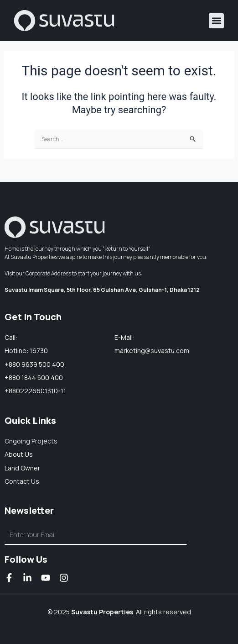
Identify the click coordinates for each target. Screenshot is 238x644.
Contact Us (22, 481)
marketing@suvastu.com (152, 351)
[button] (216, 21)
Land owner (22, 468)
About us (19, 454)
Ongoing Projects (31, 441)
